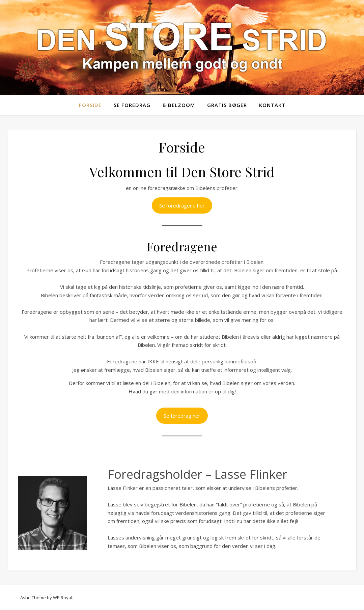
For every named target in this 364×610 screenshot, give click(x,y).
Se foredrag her (182, 416)
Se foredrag (132, 105)
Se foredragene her (182, 205)
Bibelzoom (179, 105)
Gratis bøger (227, 105)
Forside (90, 105)
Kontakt (272, 105)
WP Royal (63, 598)
